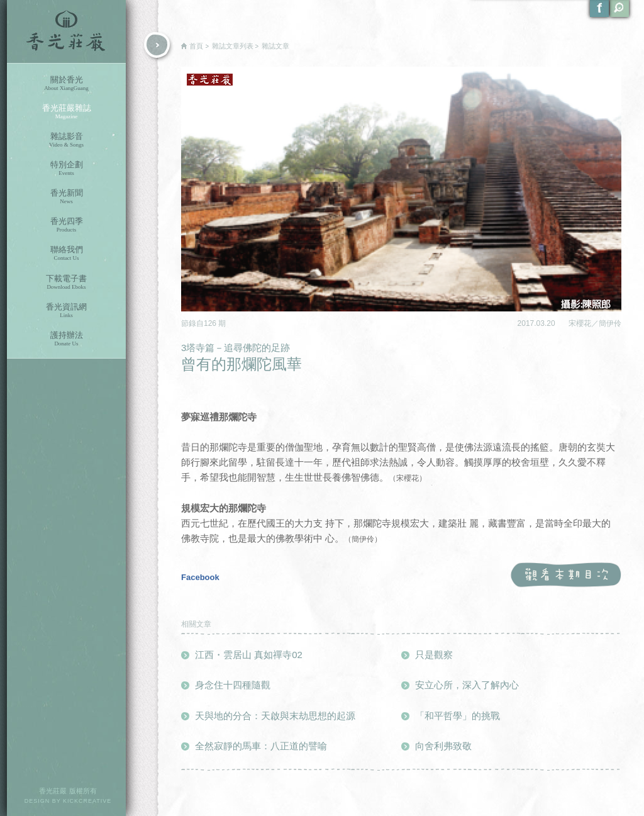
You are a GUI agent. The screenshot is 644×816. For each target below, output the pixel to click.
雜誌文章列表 (233, 46)
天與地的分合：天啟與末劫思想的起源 (275, 716)
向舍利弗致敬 (443, 746)
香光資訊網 (66, 310)
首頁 (196, 46)
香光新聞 (66, 197)
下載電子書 (66, 282)
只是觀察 (434, 655)
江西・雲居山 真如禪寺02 (249, 655)
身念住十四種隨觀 (233, 685)
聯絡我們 (66, 253)
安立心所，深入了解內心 (467, 685)
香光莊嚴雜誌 (66, 112)
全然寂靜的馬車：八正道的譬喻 (261, 746)
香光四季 (66, 225)
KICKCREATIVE (87, 801)
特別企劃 (66, 168)
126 (211, 323)
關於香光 (66, 83)
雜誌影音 (66, 140)
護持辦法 (66, 339)
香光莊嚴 (66, 31)
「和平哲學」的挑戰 (458, 716)
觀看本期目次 (566, 575)
